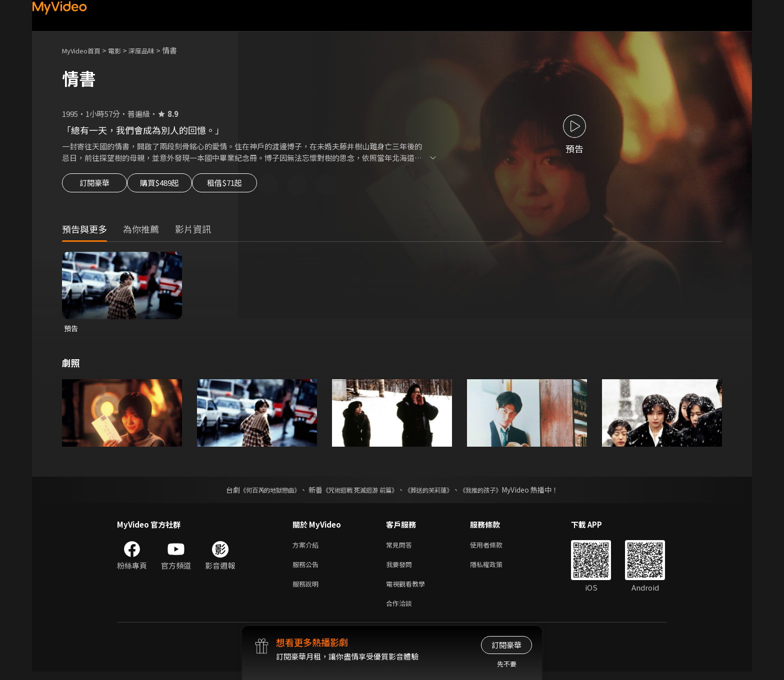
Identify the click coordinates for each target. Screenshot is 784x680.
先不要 (507, 664)
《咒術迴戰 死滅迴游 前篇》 (357, 492)
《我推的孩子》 (495, 492)
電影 (122, 50)
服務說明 (307, 590)
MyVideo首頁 (85, 50)
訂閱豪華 (94, 186)
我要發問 (401, 569)
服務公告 (307, 569)
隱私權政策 (495, 569)
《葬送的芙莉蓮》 (436, 492)
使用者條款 (495, 548)
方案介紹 (307, 548)
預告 (71, 330)
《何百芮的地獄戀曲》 (256, 492)
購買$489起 (171, 186)
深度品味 (152, 50)
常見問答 (401, 548)
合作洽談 (401, 611)
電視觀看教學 (408, 590)
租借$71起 (248, 186)
